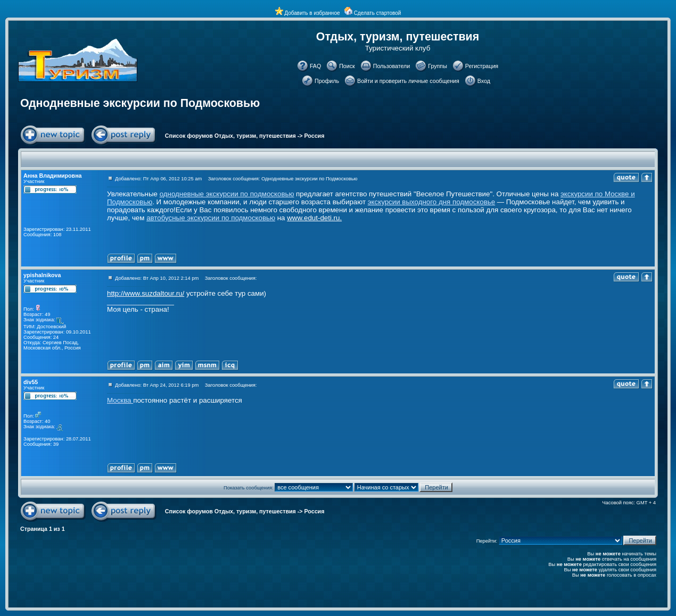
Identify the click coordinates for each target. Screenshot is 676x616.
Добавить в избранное (312, 13)
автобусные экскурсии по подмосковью (211, 218)
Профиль (327, 81)
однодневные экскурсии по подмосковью (227, 194)
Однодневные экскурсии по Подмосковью (140, 103)
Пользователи (392, 66)
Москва (120, 400)
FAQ (315, 66)
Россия (315, 136)
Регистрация (482, 66)
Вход (484, 81)
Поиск (347, 66)
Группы (438, 66)
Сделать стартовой (378, 13)
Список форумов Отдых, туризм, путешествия (230, 136)
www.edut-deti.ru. (314, 218)
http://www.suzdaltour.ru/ (146, 293)
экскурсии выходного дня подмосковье (431, 202)
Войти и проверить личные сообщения (408, 81)
